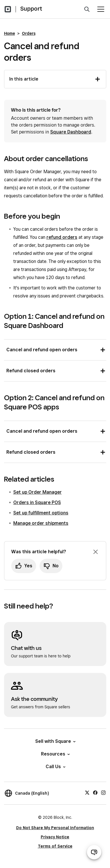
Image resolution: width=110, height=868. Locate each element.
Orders (29, 33)
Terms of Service (55, 846)
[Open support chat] (94, 852)
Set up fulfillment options (41, 513)
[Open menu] (101, 9)
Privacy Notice (55, 837)
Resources (55, 754)
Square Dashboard (71, 132)
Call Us (55, 767)
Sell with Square (55, 741)
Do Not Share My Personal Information (55, 828)
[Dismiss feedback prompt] (96, 552)
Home (10, 33)
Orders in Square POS (37, 502)
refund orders (62, 237)
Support (31, 9)
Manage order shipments (41, 523)
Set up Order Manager (38, 492)
